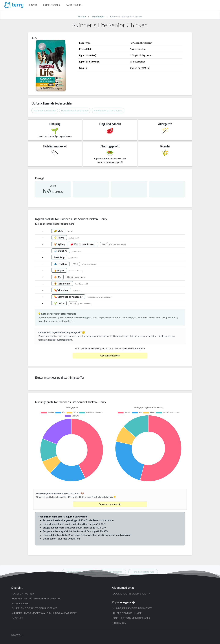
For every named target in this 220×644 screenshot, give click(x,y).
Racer (33, 5)
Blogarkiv (119, 623)
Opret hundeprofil (110, 355)
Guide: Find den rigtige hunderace (34, 608)
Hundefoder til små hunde (75, 110)
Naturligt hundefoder (45, 110)
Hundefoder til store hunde (108, 110)
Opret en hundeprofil (110, 504)
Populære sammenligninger (131, 618)
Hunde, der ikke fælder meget (132, 608)
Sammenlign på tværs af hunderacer (36, 598)
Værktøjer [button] (74, 5)
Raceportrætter (23, 594)
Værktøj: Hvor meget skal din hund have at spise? (44, 613)
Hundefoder (52, 5)
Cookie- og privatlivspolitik (131, 594)
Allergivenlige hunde (127, 613)
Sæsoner (17, 618)
